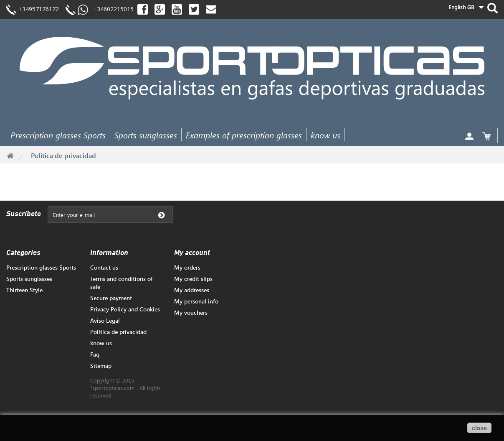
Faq (95, 354)
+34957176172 (39, 9)
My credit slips (193, 279)
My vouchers (191, 312)
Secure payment (111, 298)
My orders (187, 267)
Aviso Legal (105, 320)
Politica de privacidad (118, 332)
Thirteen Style (24, 290)
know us (325, 135)
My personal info (196, 301)
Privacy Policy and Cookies (125, 309)
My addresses (192, 290)
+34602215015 (111, 9)
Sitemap (101, 366)
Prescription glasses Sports (58, 135)
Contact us (104, 267)
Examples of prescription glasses (244, 135)
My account (192, 253)
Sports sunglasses (146, 135)
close (479, 428)
